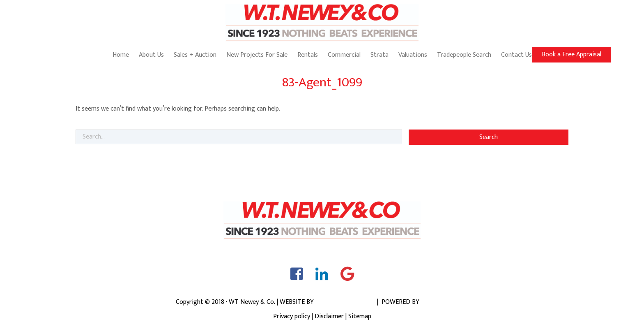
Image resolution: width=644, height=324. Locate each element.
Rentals (308, 55)
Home (121, 55)
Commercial (344, 55)
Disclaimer (329, 316)
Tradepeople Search (464, 55)
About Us (151, 55)
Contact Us (516, 55)
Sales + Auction (195, 55)
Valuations (413, 55)
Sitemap (360, 316)
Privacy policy (292, 316)
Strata (379, 55)
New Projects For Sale (257, 55)
